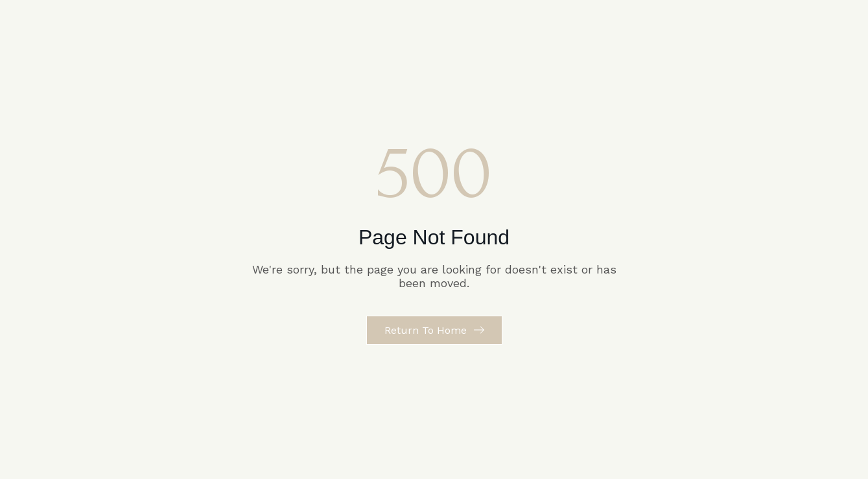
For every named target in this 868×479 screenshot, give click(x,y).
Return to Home (426, 330)
